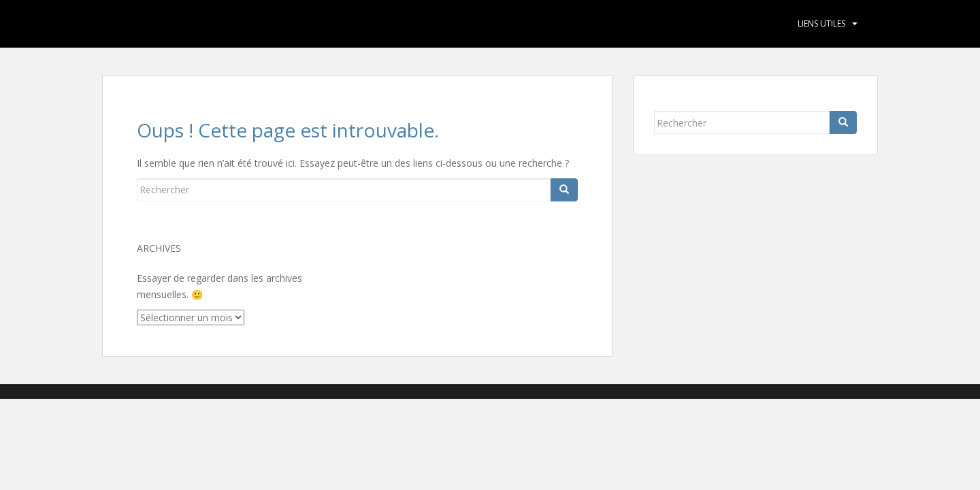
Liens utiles (821, 23)
